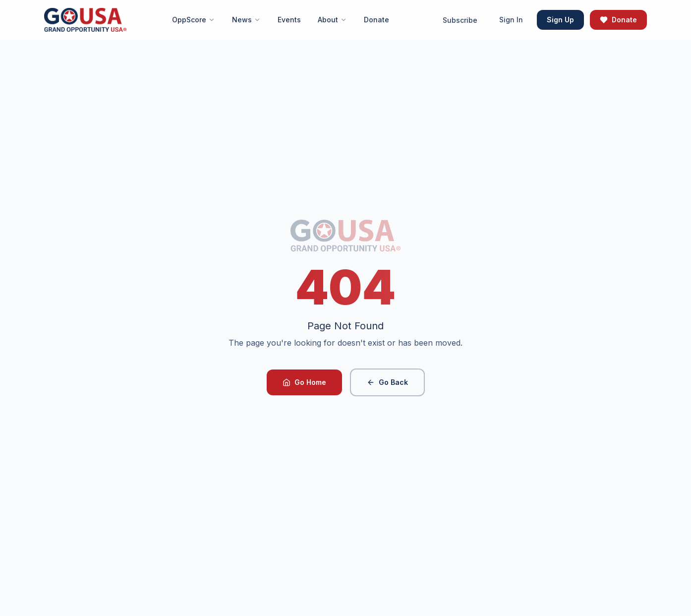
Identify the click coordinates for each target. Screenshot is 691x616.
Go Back (387, 382)
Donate (618, 20)
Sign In (511, 20)
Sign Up (560, 20)
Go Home (304, 382)
